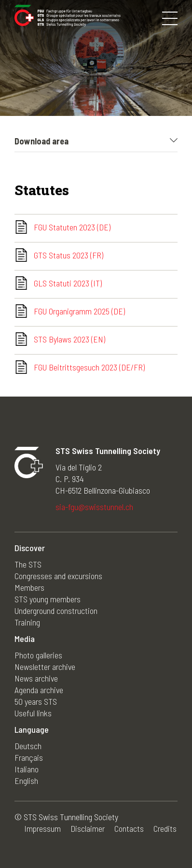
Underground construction (56, 611)
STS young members (48, 599)
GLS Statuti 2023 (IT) (68, 283)
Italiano (27, 769)
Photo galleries (38, 655)
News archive (36, 678)
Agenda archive (39, 690)
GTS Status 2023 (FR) (69, 255)
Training (27, 622)
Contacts (129, 828)
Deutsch (28, 746)
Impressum (42, 828)
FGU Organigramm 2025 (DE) (79, 311)
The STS (28, 564)
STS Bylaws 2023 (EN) (69, 339)
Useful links (33, 713)
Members (29, 587)
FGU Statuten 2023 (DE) (72, 227)
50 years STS (36, 701)
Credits (165, 828)
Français (29, 757)
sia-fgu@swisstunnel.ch (94, 507)
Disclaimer (88, 828)
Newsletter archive (45, 667)
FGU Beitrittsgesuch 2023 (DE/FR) (89, 367)
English (26, 781)
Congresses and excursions (58, 576)
